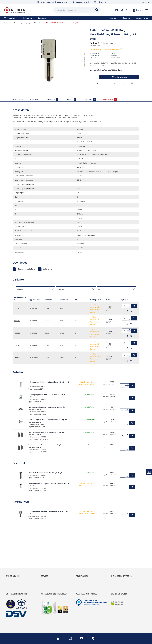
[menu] (52, 18)
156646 (17, 308)
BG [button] (99, 289)
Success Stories (142, 18)
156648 (17, 358)
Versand (113, 44)
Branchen (42, 18)
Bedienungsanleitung (26, 269)
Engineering (27, 18)
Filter (36, 23)
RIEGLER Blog (11, 551)
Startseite (7, 23)
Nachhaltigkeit (12, 554)
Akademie (126, 18)
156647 (17, 321)
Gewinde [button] (20, 289)
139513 (17, 345)
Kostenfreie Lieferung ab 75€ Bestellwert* (108, 70)
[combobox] (75, 10)
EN (146, 2)
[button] (140, 10)
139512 (17, 333)
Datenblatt (47, 269)
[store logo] (28, 10)
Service (113, 18)
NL (149, 2)
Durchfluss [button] (61, 289)
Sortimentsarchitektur (15, 561)
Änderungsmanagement (51, 561)
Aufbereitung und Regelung (22, 23)
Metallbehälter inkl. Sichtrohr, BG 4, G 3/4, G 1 (46, 473)
